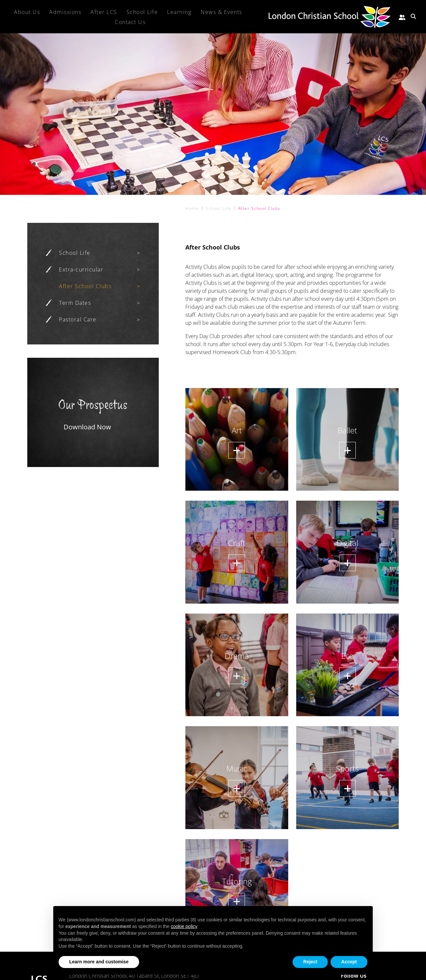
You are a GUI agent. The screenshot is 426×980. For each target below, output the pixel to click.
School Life (75, 253)
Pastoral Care (78, 319)
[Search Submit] (413, 16)
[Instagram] (394, 976)
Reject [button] (310, 962)
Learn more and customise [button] (99, 962)
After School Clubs (85, 286)
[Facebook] (382, 976)
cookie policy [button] (184, 926)
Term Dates (75, 303)
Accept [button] (349, 962)
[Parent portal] (402, 16)
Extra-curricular (81, 269)
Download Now (87, 427)
